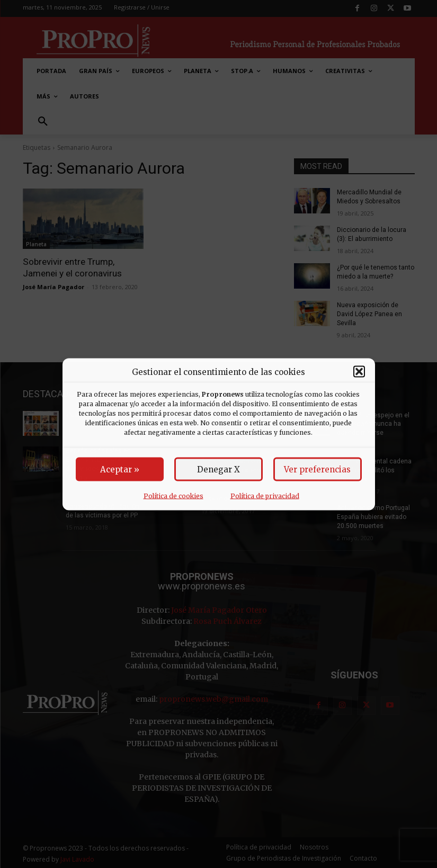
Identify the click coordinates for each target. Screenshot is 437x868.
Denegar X (218, 469)
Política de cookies (173, 495)
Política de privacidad (265, 495)
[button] (359, 372)
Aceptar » (120, 469)
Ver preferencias (317, 469)
